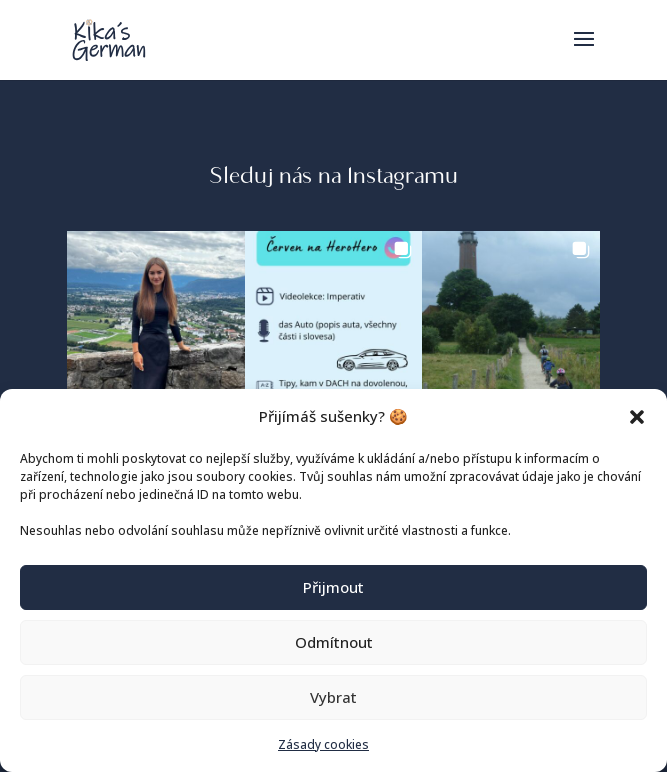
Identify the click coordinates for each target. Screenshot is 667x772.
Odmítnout (334, 642)
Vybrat (333, 697)
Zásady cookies (323, 744)
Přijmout (333, 587)
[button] (637, 417)
